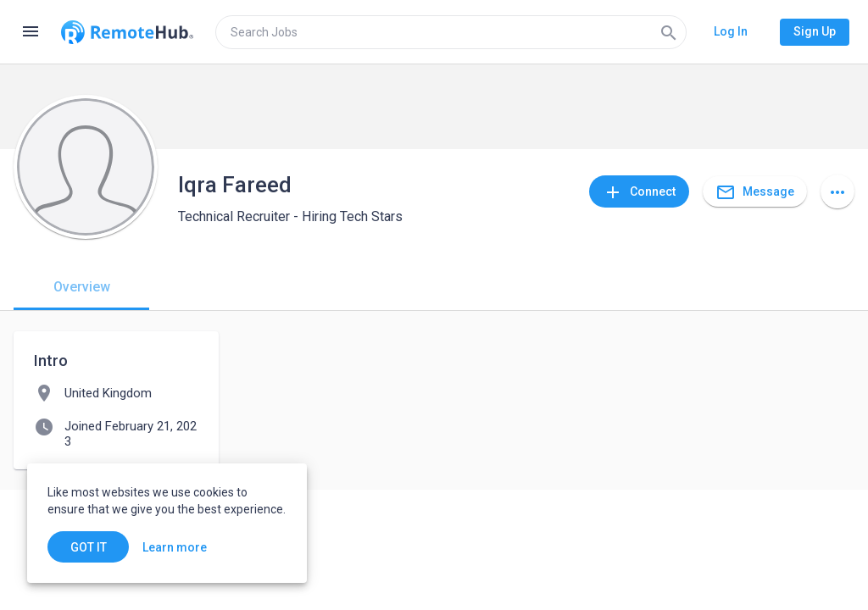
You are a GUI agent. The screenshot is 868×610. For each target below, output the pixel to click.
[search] (451, 32)
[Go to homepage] (127, 32)
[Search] (669, 32)
